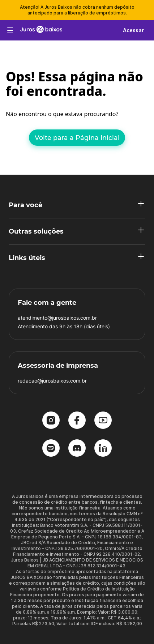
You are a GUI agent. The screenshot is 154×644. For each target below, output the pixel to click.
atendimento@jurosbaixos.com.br (57, 318)
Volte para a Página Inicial (77, 138)
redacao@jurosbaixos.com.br (52, 381)
